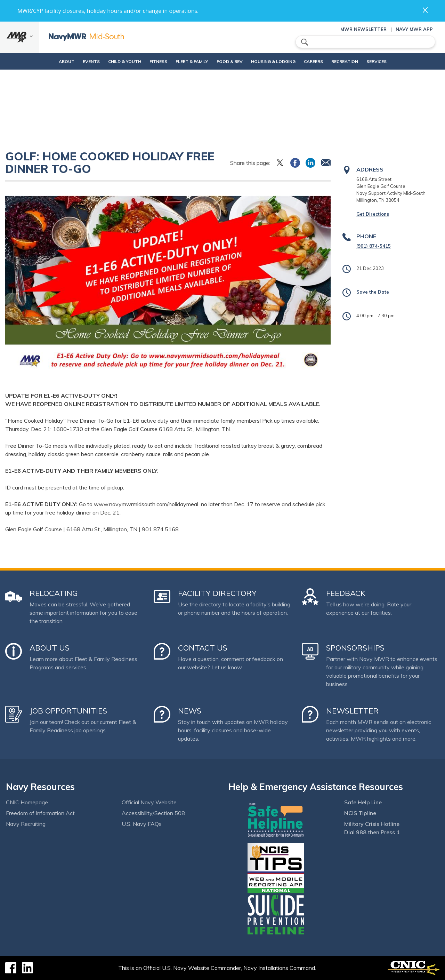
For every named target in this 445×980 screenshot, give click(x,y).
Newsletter (352, 711)
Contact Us (203, 648)
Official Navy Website (149, 802)
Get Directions (373, 214)
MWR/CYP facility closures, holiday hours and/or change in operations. (108, 11)
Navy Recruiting (26, 824)
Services (391, 61)
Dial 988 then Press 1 (372, 832)
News (190, 711)
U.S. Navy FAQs (142, 824)
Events (76, 61)
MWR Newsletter (363, 29)
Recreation (353, 61)
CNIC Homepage (27, 802)
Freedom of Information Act (40, 813)
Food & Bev (226, 61)
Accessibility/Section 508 (153, 813)
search (305, 42)
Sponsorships (355, 648)
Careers (322, 61)
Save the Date (373, 292)
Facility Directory (217, 593)
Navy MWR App (414, 29)
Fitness (149, 61)
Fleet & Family (189, 61)
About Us (50, 648)
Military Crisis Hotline (372, 824)
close (425, 10)
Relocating (54, 593)
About (46, 61)
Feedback (346, 593)
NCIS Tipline (360, 813)
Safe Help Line (363, 802)
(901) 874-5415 (374, 246)
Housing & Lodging (276, 61)
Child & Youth (110, 61)
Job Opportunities (68, 711)
